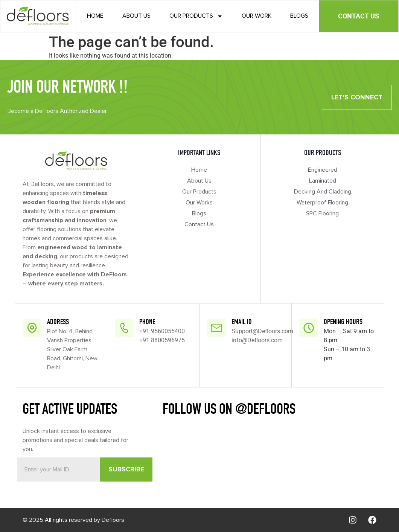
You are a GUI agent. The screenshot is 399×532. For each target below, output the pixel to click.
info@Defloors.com (257, 340)
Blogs (299, 16)
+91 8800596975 (162, 340)
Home (95, 16)
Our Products (196, 17)
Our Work (257, 16)
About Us (136, 16)
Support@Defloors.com (262, 331)
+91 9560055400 (162, 331)
